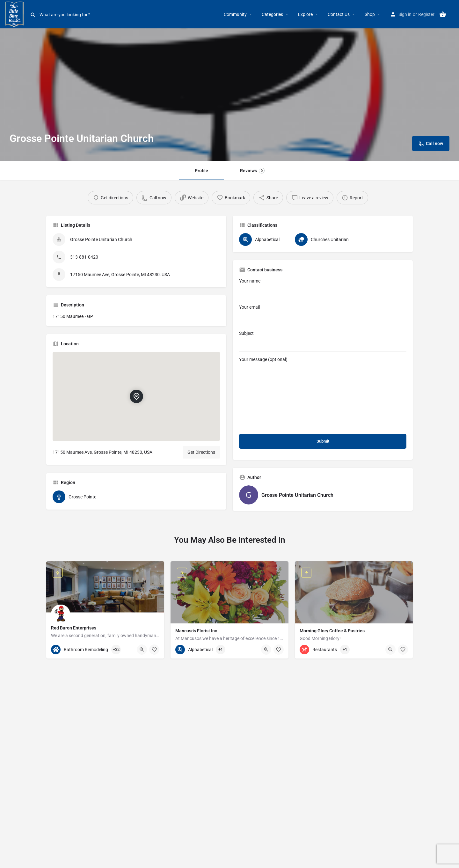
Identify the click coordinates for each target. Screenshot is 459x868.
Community (235, 14)
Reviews (252, 171)
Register (426, 14)
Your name (323, 289)
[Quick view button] (142, 650)
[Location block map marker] (136, 396)
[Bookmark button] (154, 650)
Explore (305, 14)
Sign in (405, 14)
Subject (323, 341)
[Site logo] (15, 14)
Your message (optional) (323, 393)
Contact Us (339, 14)
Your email (323, 315)
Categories (272, 14)
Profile (201, 171)
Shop (370, 14)
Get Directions (201, 452)
